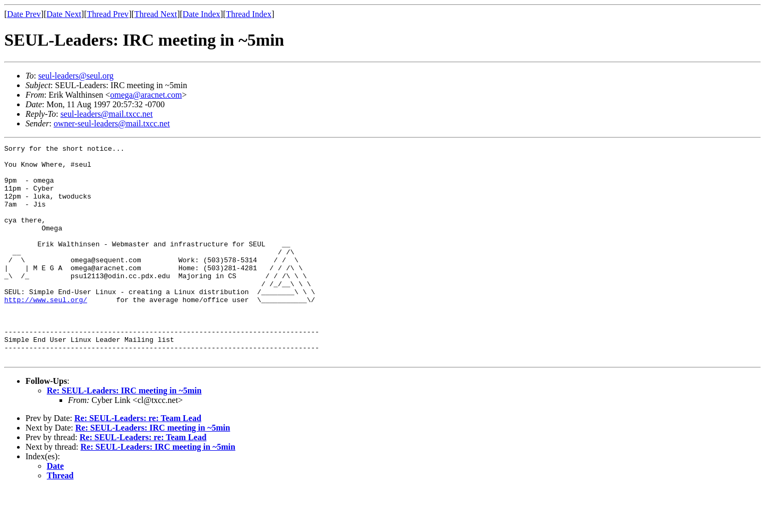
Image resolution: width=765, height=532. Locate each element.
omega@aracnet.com (146, 95)
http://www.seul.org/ (46, 331)
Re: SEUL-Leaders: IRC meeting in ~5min (124, 434)
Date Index (202, 14)
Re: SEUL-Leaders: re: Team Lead (138, 461)
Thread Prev (108, 14)
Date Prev (24, 14)
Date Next (64, 14)
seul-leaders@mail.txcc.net (107, 114)
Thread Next (156, 14)
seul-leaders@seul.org (76, 76)
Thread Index (249, 14)
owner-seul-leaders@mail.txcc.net (112, 123)
